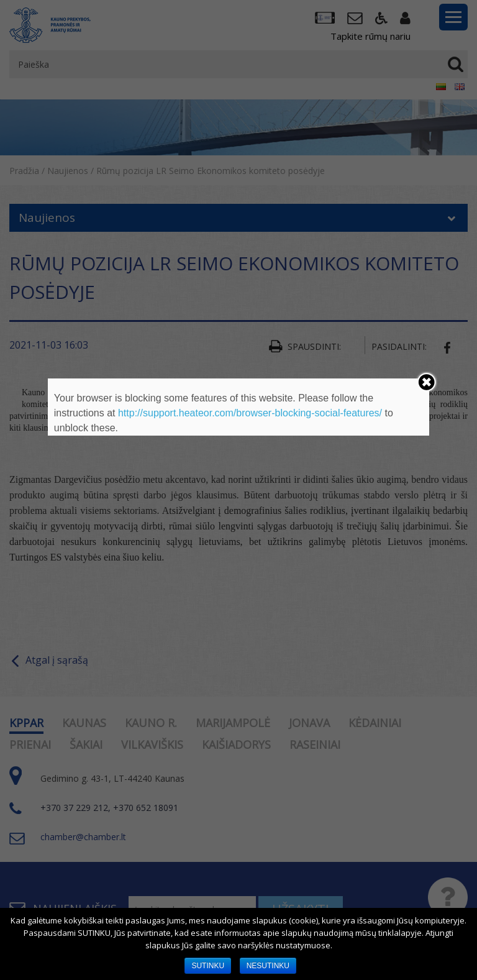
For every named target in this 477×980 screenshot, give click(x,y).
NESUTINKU (268, 966)
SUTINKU (208, 966)
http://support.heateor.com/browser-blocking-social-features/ (250, 413)
